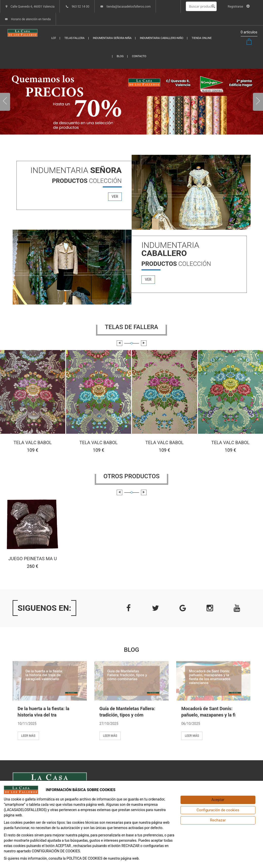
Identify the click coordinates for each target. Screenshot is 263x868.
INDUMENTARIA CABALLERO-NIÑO (161, 38)
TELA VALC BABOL (33, 442)
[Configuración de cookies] (218, 810)
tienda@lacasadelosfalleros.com (129, 7)
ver (115, 197)
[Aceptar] (218, 800)
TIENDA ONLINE (202, 38)
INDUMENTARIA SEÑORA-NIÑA (112, 38)
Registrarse (239, 7)
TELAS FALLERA (74, 38)
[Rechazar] (218, 820)
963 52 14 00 (80, 7)
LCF (54, 38)
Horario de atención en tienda (31, 19)
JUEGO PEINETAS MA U (33, 559)
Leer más (28, 736)
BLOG (120, 56)
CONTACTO (139, 56)
